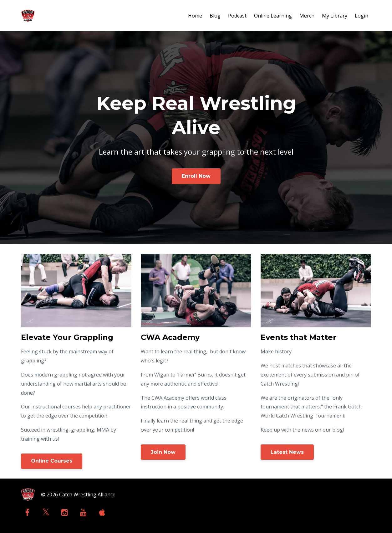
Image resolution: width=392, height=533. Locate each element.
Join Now (163, 452)
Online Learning (273, 16)
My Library (335, 16)
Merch (307, 16)
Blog (215, 16)
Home (195, 16)
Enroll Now (196, 176)
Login (361, 16)
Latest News (287, 452)
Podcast (237, 16)
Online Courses (52, 461)
